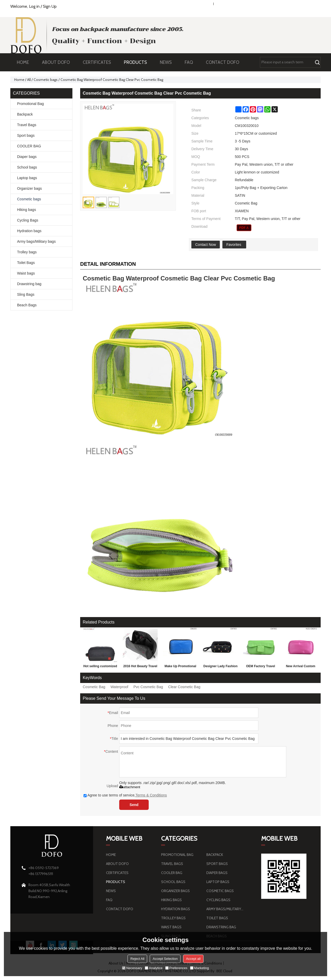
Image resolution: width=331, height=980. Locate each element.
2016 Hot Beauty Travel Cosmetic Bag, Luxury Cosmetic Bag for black (140, 667)
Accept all (193, 959)
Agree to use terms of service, (125, 795)
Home (19, 80)
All (29, 80)
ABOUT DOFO (58, 62)
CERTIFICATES (97, 62)
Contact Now (206, 245)
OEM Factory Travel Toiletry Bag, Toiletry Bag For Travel (261, 667)
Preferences (176, 968)
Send (134, 805)
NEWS (168, 62)
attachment (130, 787)
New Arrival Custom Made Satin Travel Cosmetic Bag (301, 667)
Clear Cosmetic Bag (184, 687)
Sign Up (50, 6)
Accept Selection (165, 959)
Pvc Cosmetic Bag (148, 687)
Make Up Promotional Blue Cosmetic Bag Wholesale (180, 667)
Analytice (154, 968)
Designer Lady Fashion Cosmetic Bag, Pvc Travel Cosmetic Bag (220, 667)
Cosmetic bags (46, 80)
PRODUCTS (138, 62)
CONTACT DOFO (223, 62)
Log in (34, 6)
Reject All (137, 959)
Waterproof (119, 687)
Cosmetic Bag (94, 687)
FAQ (191, 62)
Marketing (200, 968)
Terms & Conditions (151, 795)
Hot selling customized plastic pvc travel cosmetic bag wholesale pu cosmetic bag (100, 667)
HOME (23, 62)
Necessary (132, 968)
